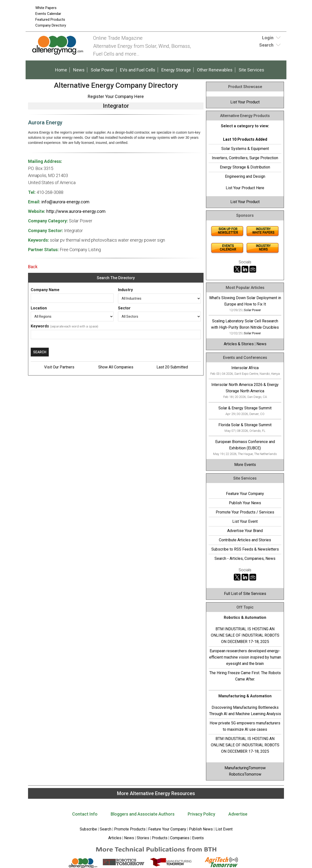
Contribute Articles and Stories (245, 540)
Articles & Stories (239, 344)
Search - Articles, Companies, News (245, 558)
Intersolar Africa (245, 368)
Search (106, 829)
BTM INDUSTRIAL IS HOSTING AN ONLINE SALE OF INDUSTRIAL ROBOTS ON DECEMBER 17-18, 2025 (245, 635)
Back (33, 267)
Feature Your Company (245, 494)
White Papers (46, 8)
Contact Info (85, 814)
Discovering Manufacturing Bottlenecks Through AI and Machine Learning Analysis (245, 711)
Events (197, 838)
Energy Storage (176, 70)
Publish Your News (245, 503)
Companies (180, 838)
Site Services (251, 70)
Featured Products (50, 20)
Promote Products (130, 829)
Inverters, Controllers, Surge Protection (245, 158)
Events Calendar (48, 14)
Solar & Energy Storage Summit (245, 408)
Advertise (238, 814)
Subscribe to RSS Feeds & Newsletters (245, 549)
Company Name (45, 290)
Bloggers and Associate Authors (143, 814)
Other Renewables (215, 70)
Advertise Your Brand (245, 531)
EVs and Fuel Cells (138, 70)
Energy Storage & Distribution (245, 167)
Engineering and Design (245, 176)
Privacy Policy (201, 814)
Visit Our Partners (59, 367)
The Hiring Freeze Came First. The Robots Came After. (245, 676)
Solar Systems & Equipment (245, 149)
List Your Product (245, 102)
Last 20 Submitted (172, 367)
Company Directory (51, 25)
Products (160, 838)
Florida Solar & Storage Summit (245, 425)
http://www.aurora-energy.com (76, 211)
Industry (125, 290)
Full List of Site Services (245, 594)
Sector (124, 308)
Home (61, 70)
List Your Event (245, 521)
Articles (115, 838)
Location (39, 308)
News (79, 70)
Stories (143, 838)
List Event (224, 829)
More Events (245, 465)
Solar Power (102, 70)
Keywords (40, 326)
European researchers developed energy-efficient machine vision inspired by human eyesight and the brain (245, 657)
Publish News (201, 829)
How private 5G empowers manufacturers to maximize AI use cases (245, 726)
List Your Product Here (245, 188)
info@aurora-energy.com (65, 202)
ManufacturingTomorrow (245, 768)
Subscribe (88, 829)
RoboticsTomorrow (245, 774)
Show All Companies (116, 367)
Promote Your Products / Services (245, 512)
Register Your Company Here (116, 96)
